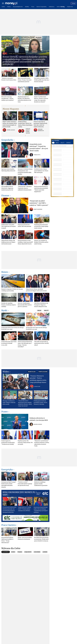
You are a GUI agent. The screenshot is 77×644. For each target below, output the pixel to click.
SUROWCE (68, 143)
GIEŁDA (57, 143)
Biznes (5, 272)
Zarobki (45, 552)
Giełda (39, 310)
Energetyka (7, 470)
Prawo (5, 412)
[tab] (6, 552)
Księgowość (28, 552)
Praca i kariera (9, 525)
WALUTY (62, 143)
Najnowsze (6, 552)
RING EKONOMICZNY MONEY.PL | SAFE (20, 494)
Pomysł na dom (43, 372)
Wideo (6, 372)
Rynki (4, 310)
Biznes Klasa (32, 372)
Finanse (5, 196)
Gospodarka (7, 140)
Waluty (46, 310)
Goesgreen (37, 552)
